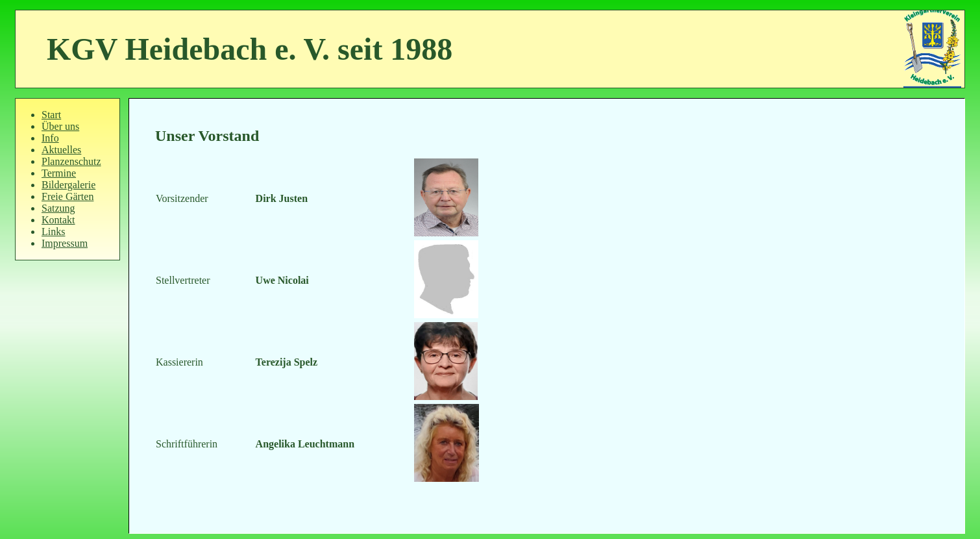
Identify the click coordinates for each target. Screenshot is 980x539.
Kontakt (58, 220)
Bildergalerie (68, 185)
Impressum (65, 243)
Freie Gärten (67, 196)
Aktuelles (61, 150)
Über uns (60, 126)
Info (50, 138)
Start (51, 115)
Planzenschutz (71, 161)
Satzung (58, 208)
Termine (59, 173)
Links (53, 232)
